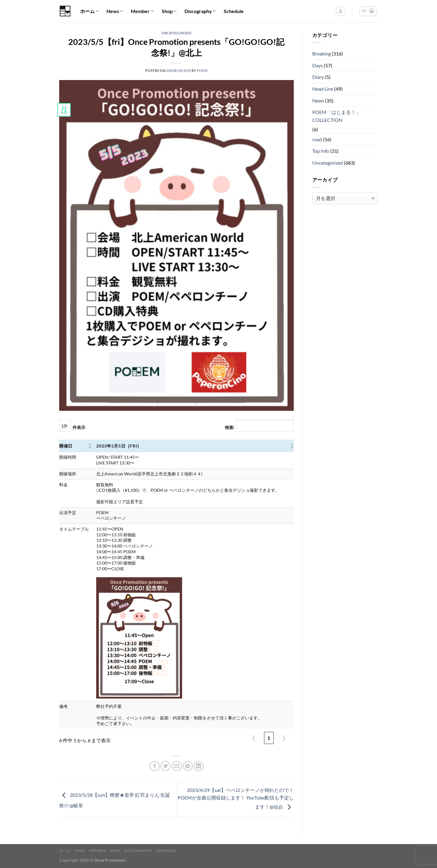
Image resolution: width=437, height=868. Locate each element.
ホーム (89, 11)
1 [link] (269, 738)
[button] (90, 446)
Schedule (234, 11)
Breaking (322, 54)
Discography (200, 11)
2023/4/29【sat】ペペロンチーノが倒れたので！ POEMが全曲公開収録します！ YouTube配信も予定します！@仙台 (236, 798)
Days (318, 65)
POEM (202, 70)
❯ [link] (284, 738)
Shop (169, 11)
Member (142, 11)
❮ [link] (254, 738)
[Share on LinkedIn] (199, 766)
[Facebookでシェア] (155, 766)
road (317, 139)
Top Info (321, 151)
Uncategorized (176, 33)
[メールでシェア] (177, 766)
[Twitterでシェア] (166, 766)
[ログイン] (340, 11)
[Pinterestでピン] (188, 766)
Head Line (323, 89)
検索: (230, 427)
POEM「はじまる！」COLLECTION (336, 116)
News (115, 11)
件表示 (79, 427)
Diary (318, 77)
